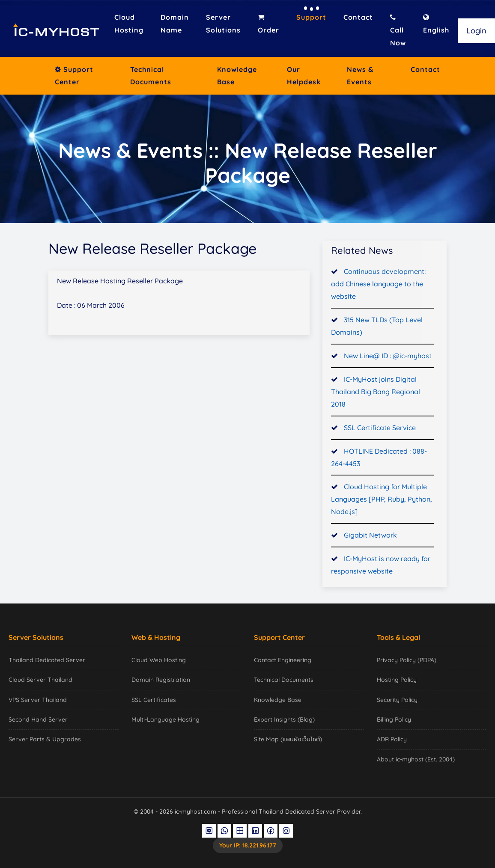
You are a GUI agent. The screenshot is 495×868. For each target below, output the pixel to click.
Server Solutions (223, 24)
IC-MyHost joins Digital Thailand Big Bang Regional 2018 (376, 394)
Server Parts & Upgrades (45, 739)
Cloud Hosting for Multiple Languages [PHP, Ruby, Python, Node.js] (382, 501)
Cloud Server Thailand (40, 680)
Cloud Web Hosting (159, 660)
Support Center (74, 76)
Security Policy (397, 700)
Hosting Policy (397, 680)
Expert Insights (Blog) (284, 719)
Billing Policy (394, 719)
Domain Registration (161, 680)
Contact (358, 17)
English (436, 24)
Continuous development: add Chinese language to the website (378, 286)
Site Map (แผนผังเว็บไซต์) (288, 739)
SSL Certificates (154, 700)
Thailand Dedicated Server (47, 660)
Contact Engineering (283, 660)
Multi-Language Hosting (165, 719)
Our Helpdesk (304, 76)
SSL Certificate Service (380, 429)
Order (268, 24)
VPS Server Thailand (38, 700)
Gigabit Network (370, 537)
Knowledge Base (237, 76)
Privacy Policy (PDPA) (407, 660)
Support (311, 17)
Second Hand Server (38, 719)
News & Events (360, 76)
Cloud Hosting (129, 24)
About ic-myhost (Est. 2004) (416, 759)
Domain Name (175, 24)
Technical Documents (151, 76)
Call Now (398, 30)
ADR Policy (392, 739)
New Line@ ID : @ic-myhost (388, 358)
